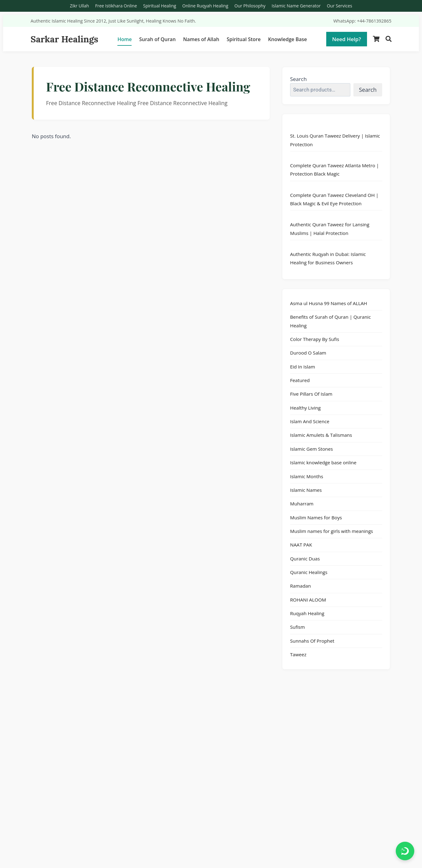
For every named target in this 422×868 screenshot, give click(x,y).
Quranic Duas (305, 559)
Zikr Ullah (79, 6)
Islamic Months (307, 476)
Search (298, 79)
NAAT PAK (301, 545)
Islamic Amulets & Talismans (321, 435)
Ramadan (300, 586)
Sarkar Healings (64, 39)
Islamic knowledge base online (323, 462)
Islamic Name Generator (296, 6)
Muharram (302, 504)
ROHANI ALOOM (308, 600)
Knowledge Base (288, 39)
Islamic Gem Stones (311, 449)
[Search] (388, 39)
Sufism (298, 627)
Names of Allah (201, 39)
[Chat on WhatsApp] (405, 851)
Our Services (340, 6)
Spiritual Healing (160, 6)
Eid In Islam (303, 367)
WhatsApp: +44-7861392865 (362, 21)
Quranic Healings (309, 572)
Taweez (298, 654)
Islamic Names (306, 490)
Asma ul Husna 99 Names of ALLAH (329, 303)
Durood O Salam (308, 353)
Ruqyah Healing (307, 613)
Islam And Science (310, 421)
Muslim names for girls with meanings (331, 531)
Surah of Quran (157, 39)
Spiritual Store (244, 39)
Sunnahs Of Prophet (312, 641)
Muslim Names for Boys (316, 517)
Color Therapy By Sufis (315, 339)
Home (124, 39)
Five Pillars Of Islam (311, 394)
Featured (300, 380)
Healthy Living (305, 408)
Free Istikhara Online (116, 6)
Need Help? (347, 39)
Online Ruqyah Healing (205, 6)
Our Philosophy (250, 6)
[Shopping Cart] (376, 39)
